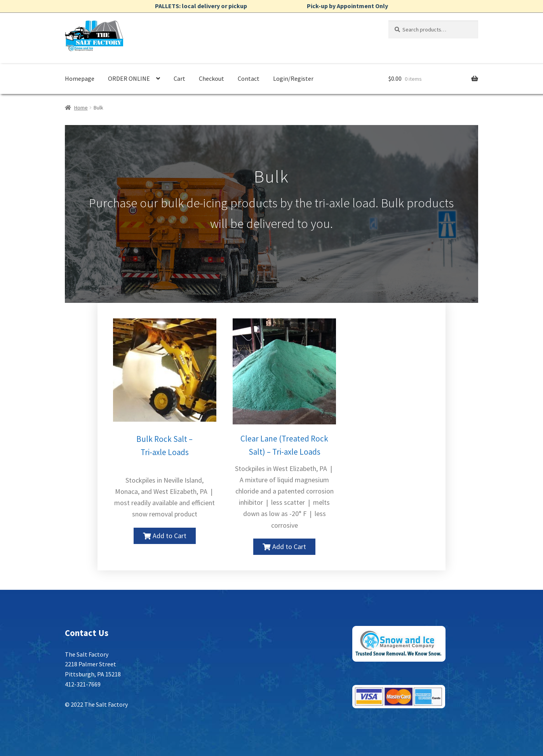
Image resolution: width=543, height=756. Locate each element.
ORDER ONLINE (129, 78)
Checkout (211, 78)
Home (81, 108)
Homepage (80, 78)
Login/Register (293, 78)
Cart (179, 78)
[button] (165, 536)
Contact (249, 78)
